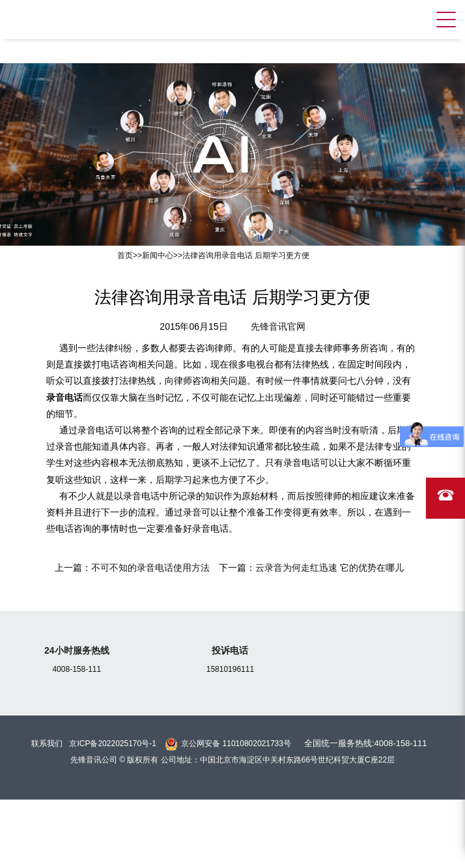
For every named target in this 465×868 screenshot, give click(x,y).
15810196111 (230, 669)
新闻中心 (158, 255)
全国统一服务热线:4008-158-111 (366, 743)
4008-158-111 (77, 669)
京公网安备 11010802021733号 (236, 744)
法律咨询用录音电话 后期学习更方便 (246, 255)
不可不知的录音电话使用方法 (150, 568)
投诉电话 (230, 650)
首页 (125, 255)
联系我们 (47, 744)
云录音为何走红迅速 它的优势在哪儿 (330, 568)
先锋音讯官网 (278, 326)
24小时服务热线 (77, 650)
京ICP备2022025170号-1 (112, 744)
